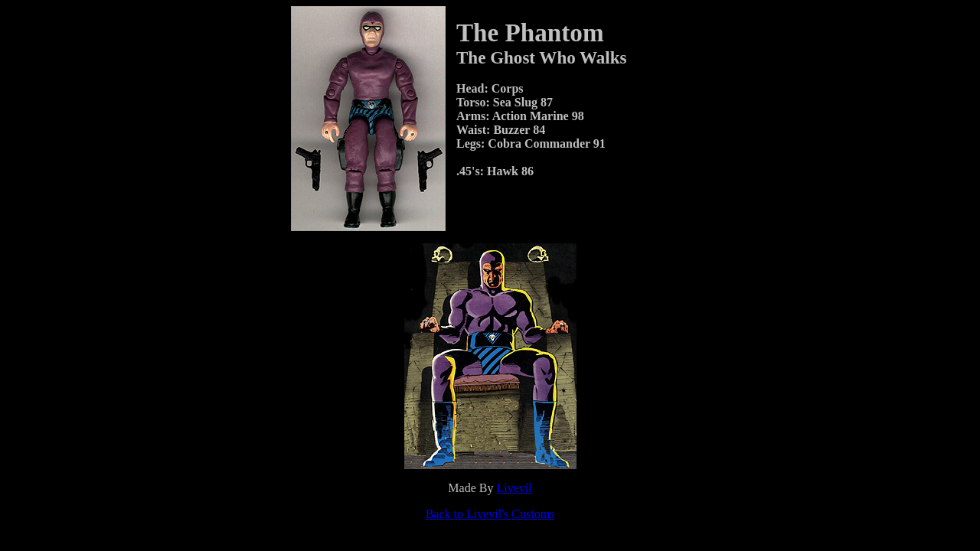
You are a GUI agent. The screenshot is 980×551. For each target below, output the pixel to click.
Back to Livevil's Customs (490, 514)
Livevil (514, 488)
